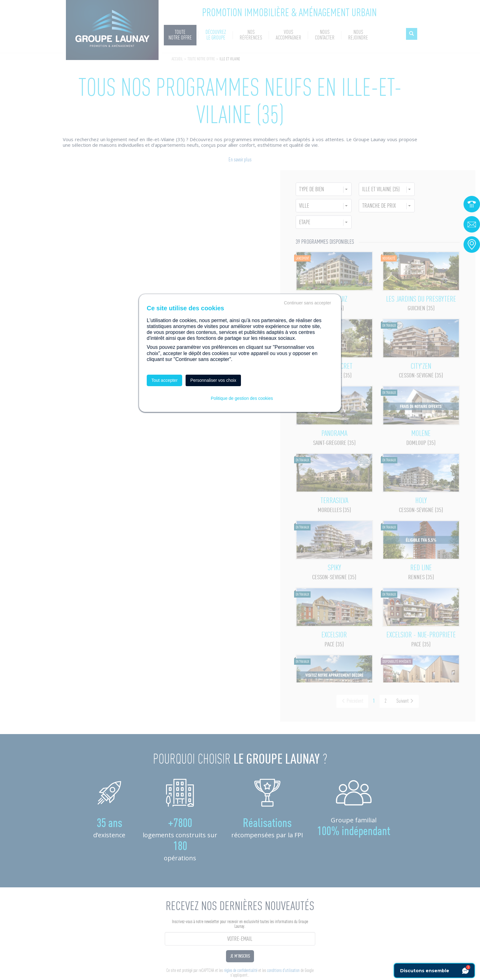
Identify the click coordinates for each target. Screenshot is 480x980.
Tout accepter (164, 380)
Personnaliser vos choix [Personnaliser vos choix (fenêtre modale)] (213, 380)
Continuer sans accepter (307, 303)
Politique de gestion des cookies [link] (242, 398)
